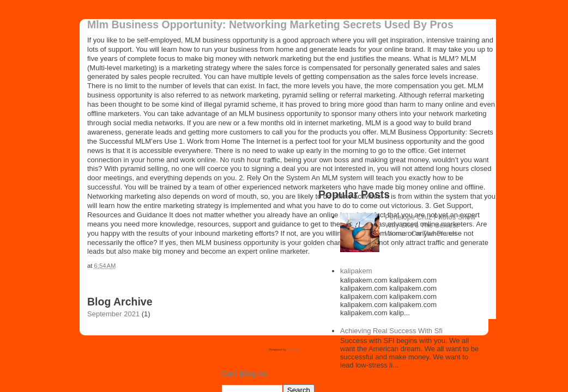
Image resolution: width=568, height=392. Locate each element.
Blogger (293, 350)
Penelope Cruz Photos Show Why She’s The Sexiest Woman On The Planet (430, 225)
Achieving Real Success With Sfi (391, 331)
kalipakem (356, 271)
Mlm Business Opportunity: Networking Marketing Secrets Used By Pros (270, 24)
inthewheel (28, 7)
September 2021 (113, 314)
